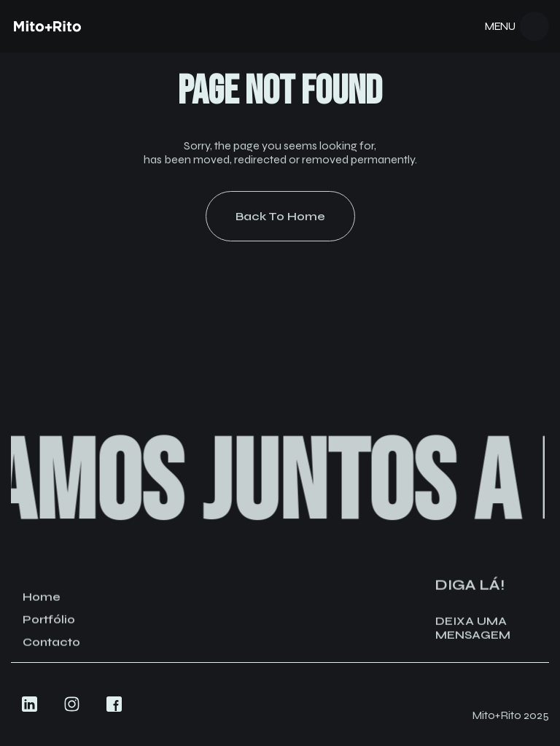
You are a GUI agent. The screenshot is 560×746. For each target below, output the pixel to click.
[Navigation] (47, 26)
